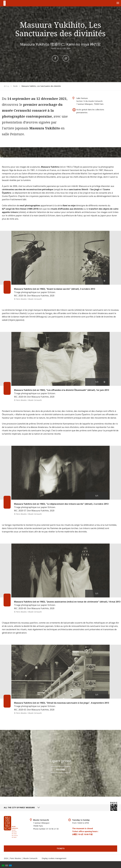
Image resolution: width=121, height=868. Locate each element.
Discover (61, 769)
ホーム (7, 86)
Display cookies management (54, 858)
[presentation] (104, 281)
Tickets (61, 848)
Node (15, 86)
